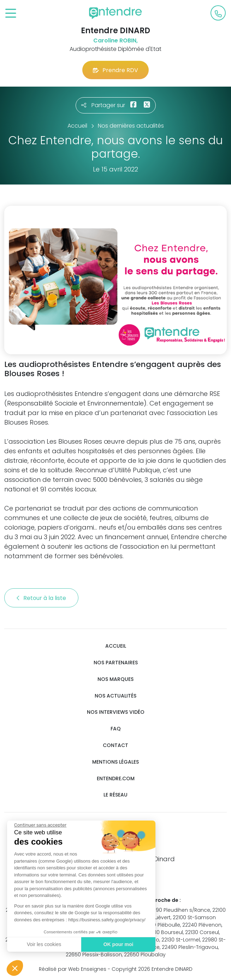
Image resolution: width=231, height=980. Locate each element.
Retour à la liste (41, 598)
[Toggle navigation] (11, 14)
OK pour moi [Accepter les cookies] (119, 944)
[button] (15, 968)
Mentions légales (115, 762)
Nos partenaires (116, 663)
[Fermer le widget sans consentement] (40, 825)
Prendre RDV (115, 70)
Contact (115, 745)
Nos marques (115, 679)
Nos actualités (115, 696)
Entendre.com (116, 779)
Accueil (116, 646)
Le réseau (115, 795)
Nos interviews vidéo (116, 712)
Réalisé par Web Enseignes (73, 969)
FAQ (116, 729)
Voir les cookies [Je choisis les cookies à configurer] (44, 944)
